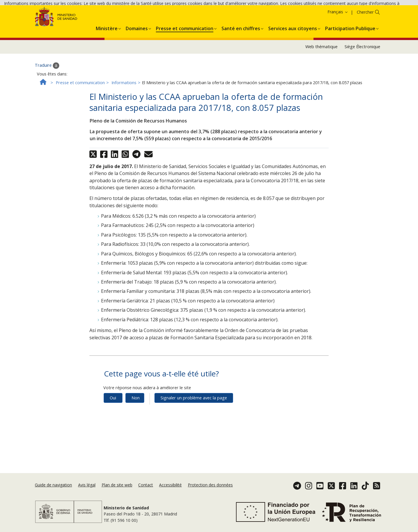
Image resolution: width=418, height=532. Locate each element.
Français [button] (338, 51)
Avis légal (87, 494)
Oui (113, 437)
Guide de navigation (53, 494)
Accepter (69, 21)
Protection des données (210, 494)
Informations (124, 122)
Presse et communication (80, 122)
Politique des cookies (35, 20)
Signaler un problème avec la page (194, 437)
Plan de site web (117, 494)
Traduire (47, 105)
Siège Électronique (362, 86)
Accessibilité (170, 494)
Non (136, 437)
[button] (107, 67)
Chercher (365, 52)
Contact (146, 494)
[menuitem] (107, 67)
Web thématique (321, 86)
